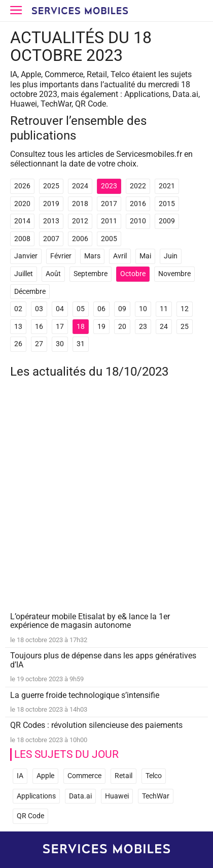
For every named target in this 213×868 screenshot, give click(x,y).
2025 (51, 186)
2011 (109, 221)
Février (61, 256)
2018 (80, 204)
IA (20, 776)
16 (39, 327)
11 (164, 309)
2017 (109, 204)
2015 (167, 204)
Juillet (24, 274)
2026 (22, 186)
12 (185, 309)
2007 (51, 239)
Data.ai (80, 796)
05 (81, 309)
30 (60, 344)
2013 (51, 221)
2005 (109, 239)
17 (60, 327)
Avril (120, 256)
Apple (45, 776)
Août (53, 274)
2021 (167, 186)
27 (39, 344)
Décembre (30, 292)
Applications (36, 796)
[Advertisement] (106, 502)
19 (101, 327)
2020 (22, 204)
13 (18, 327)
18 (81, 327)
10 (143, 309)
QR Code (30, 816)
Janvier (26, 256)
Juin (171, 256)
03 (39, 309)
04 (60, 309)
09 (122, 309)
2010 (138, 221)
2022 (138, 186)
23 (143, 327)
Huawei (117, 796)
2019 (51, 204)
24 (164, 327)
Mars (92, 256)
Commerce (84, 776)
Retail (123, 776)
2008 (22, 239)
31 (81, 344)
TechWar (156, 796)
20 (122, 327)
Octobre (133, 274)
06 (101, 309)
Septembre (91, 274)
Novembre (174, 274)
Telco (154, 776)
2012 (80, 221)
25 (185, 327)
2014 (22, 221)
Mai (145, 256)
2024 (80, 186)
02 (18, 309)
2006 (80, 239)
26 (18, 344)
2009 (167, 221)
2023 (109, 186)
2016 (138, 204)
